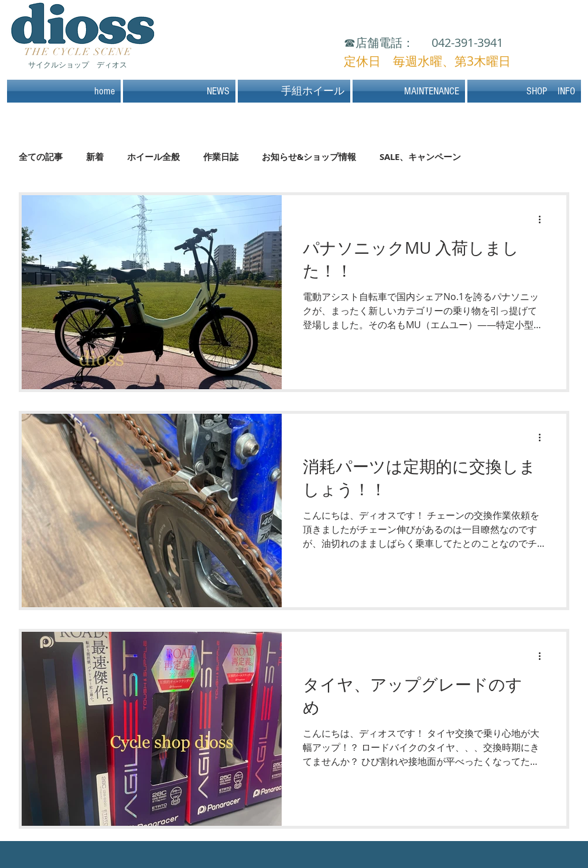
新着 (95, 157)
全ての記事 (41, 157)
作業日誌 (221, 157)
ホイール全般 (153, 157)
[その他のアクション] (543, 219)
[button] (524, 91)
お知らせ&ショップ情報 (309, 157)
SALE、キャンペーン (420, 157)
